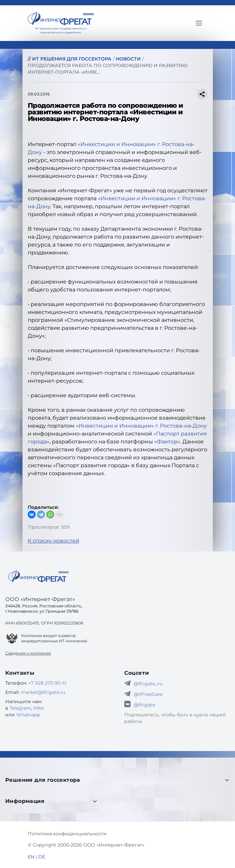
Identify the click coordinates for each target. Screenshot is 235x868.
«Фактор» (167, 442)
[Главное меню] (199, 23)
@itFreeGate (148, 694)
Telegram (20, 708)
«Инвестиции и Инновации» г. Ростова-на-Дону (141, 426)
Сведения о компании (28, 653)
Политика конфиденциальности (67, 834)
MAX (39, 708)
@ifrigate (144, 705)
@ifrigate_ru (148, 684)
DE (42, 857)
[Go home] (38, 576)
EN (31, 857)
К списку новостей (54, 541)
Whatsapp (28, 715)
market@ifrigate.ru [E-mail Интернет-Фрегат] (43, 692)
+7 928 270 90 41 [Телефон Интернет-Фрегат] (47, 683)
